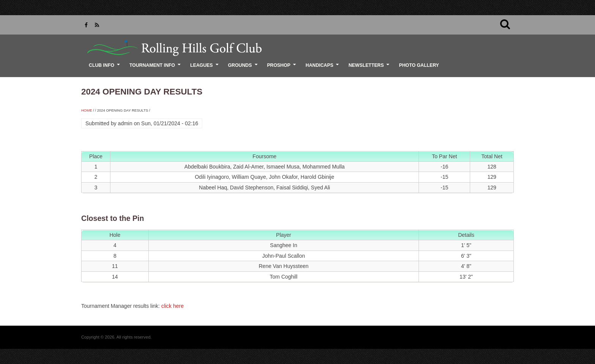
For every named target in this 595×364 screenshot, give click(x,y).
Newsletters (370, 68)
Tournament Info (156, 68)
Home (87, 110)
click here (172, 306)
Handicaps (323, 68)
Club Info (105, 68)
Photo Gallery (419, 65)
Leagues (205, 68)
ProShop (283, 68)
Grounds (244, 68)
